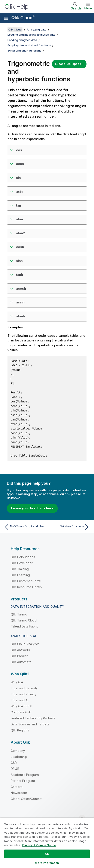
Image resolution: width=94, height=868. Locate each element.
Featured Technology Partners (33, 718)
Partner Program (23, 781)
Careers (17, 787)
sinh (19, 261)
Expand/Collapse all (69, 64)
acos (20, 164)
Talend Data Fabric (25, 626)
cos (19, 150)
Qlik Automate (21, 662)
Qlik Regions (20, 730)
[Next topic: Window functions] (69, 527)
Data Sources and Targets (30, 724)
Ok (47, 854)
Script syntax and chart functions (29, 45)
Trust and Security (24, 688)
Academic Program (25, 775)
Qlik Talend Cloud (24, 620)
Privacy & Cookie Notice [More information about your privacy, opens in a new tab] (39, 845)
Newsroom (19, 793)
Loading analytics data (22, 40)
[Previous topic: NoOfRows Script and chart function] (25, 527)
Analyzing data (37, 29)
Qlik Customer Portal (26, 581)
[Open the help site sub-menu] (6, 18)
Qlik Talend (19, 614)
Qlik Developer (22, 563)
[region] (47, 843)
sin (18, 178)
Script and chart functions (24, 50)
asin (19, 191)
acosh (21, 289)
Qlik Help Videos (23, 557)
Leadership (19, 757)
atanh (20, 316)
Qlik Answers (20, 650)
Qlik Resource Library (26, 587)
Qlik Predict (19, 656)
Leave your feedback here (32, 508)
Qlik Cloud (23, 18)
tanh (19, 275)
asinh (20, 302)
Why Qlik (17, 682)
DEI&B (15, 769)
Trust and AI (19, 700)
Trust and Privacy (24, 694)
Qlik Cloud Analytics (25, 644)
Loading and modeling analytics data (31, 35)
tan (19, 205)
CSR (14, 763)
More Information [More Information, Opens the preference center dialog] (47, 863)
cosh (20, 247)
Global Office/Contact (27, 799)
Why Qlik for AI (21, 706)
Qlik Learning (20, 575)
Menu (88, 8)
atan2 (20, 233)
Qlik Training (20, 569)
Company (18, 751)
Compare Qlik (21, 712)
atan (19, 219)
